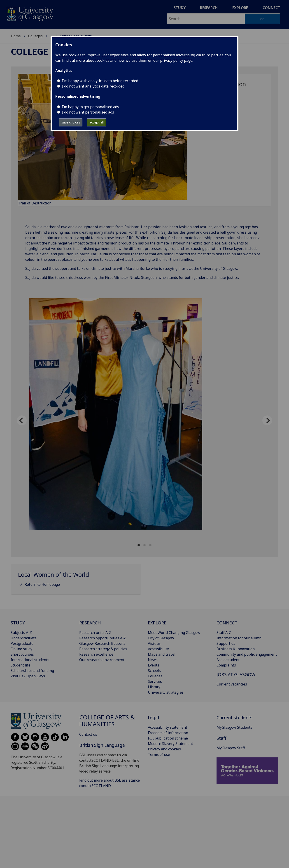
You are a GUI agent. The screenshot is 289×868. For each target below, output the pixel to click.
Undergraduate (24, 638)
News (153, 660)
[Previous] (22, 420)
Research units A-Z (95, 633)
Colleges (35, 36)
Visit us (154, 643)
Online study (21, 649)
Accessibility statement (168, 727)
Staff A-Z (224, 633)
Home (16, 36)
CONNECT (227, 623)
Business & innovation (236, 649)
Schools (154, 671)
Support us (226, 643)
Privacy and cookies (164, 749)
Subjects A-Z (21, 633)
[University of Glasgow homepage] (30, 13)
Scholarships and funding (32, 671)
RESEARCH (90, 623)
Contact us (88, 734)
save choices (71, 122)
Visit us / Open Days (28, 676)
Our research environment (102, 660)
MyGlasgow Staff (231, 748)
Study (180, 8)
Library (154, 687)
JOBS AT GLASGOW (236, 675)
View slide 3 (150, 545)
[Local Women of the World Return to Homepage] (76, 581)
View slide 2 (144, 545)
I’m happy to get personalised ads (90, 107)
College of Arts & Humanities (107, 721)
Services (155, 681)
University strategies (166, 692)
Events (154, 665)
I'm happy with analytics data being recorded (100, 81)
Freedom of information (168, 733)
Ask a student (228, 660)
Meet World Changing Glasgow (174, 633)
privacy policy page (176, 60)
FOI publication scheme (168, 738)
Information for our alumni (240, 638)
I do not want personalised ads (88, 112)
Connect (271, 8)
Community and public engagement (247, 654)
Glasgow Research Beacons (102, 643)
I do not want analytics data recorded (93, 86)
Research (209, 8)
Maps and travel (162, 654)
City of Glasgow (161, 638)
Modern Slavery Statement (170, 744)
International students (30, 660)
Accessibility (158, 649)
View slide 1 (139, 545)
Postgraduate (22, 643)
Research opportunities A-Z (103, 638)
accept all (97, 122)
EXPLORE (157, 623)
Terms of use (159, 754)
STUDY (18, 623)
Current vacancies (232, 684)
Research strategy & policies (103, 649)
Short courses (22, 654)
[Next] (267, 420)
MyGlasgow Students (234, 727)
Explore (240, 8)
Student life (21, 665)
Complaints (226, 665)
